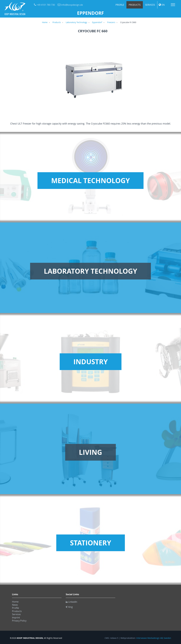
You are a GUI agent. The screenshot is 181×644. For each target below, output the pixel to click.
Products (135, 5)
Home (45, 22)
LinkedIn (71, 602)
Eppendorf (97, 22)
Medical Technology (90, 181)
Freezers (111, 22)
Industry (91, 362)
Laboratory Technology (76, 22)
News (15, 605)
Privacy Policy (19, 621)
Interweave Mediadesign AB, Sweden (154, 638)
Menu (173, 5)
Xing (69, 607)
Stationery (91, 543)
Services (150, 5)
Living (90, 452)
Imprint (16, 618)
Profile (120, 5)
